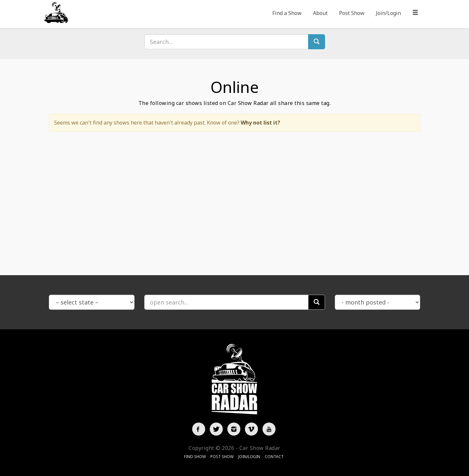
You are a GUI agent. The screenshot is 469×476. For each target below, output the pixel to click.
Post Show (352, 13)
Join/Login (388, 13)
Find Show (195, 457)
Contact (274, 457)
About (320, 13)
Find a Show (287, 13)
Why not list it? (260, 123)
